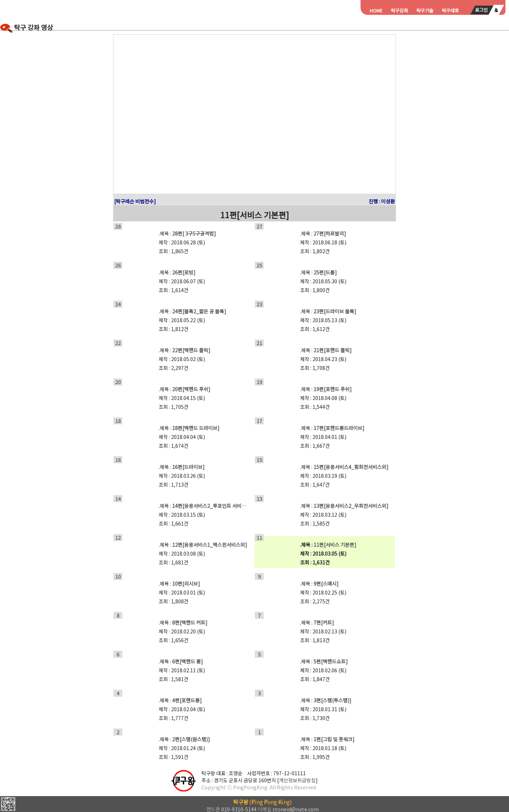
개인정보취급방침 (297, 780)
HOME (376, 10)
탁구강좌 (399, 10)
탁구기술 (425, 10)
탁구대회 (450, 10)
